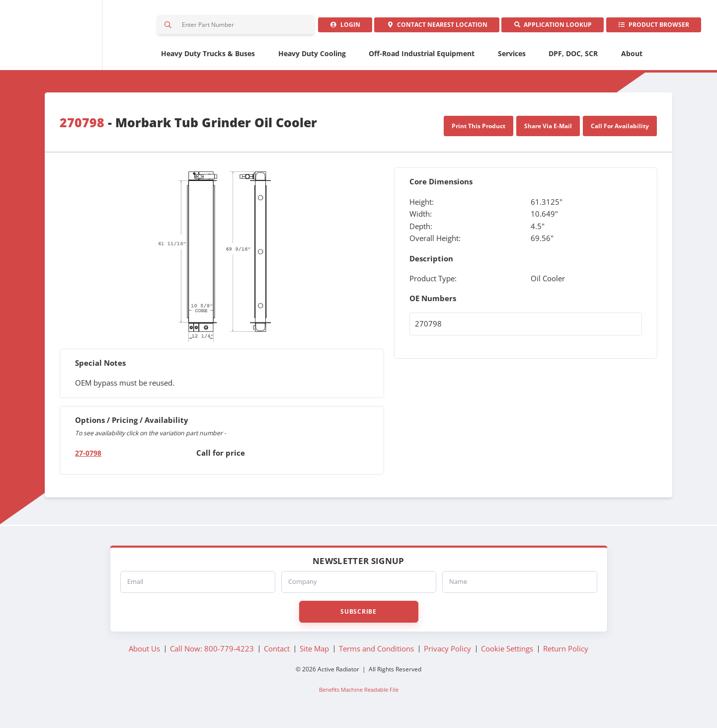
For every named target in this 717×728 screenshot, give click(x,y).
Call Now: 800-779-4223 (212, 653)
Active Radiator (77, 38)
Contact (429, 27)
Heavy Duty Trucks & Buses (208, 58)
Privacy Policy (447, 653)
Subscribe (358, 616)
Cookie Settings (507, 653)
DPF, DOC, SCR (573, 58)
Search (169, 27)
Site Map (314, 653)
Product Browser (652, 27)
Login (334, 27)
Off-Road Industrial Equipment (422, 58)
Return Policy (566, 653)
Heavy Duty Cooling (312, 58)
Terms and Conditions (376, 653)
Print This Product (478, 130)
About (632, 58)
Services (512, 58)
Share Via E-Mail (548, 130)
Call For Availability (620, 130)
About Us (144, 653)
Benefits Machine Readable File (359, 694)
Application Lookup (548, 27)
